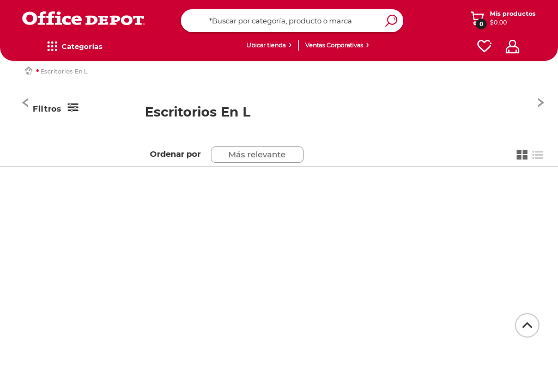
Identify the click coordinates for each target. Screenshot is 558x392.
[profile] (512, 47)
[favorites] (484, 47)
